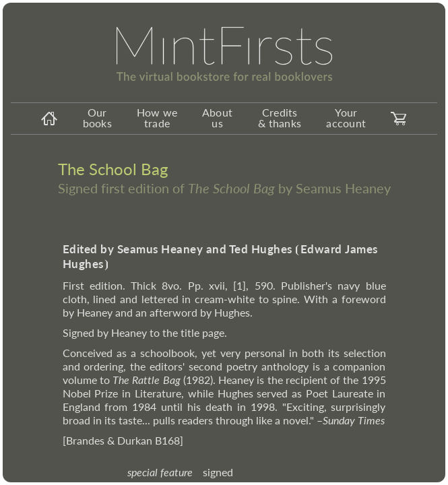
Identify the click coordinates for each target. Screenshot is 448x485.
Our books (97, 118)
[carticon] (399, 119)
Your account (346, 118)
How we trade (157, 118)
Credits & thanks (280, 118)
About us (217, 118)
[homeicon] (49, 119)
